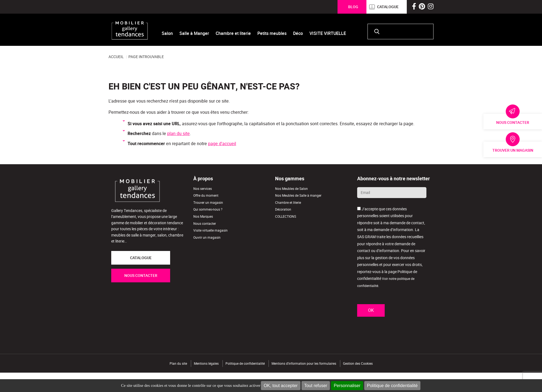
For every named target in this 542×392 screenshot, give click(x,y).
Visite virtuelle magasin (210, 230)
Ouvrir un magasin (207, 237)
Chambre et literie (288, 203)
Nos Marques (203, 216)
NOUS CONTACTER (141, 276)
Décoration (283, 209)
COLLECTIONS (286, 216)
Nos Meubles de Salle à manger (298, 195)
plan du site (178, 134)
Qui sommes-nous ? (208, 209)
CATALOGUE (141, 258)
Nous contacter (513, 122)
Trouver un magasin (513, 150)
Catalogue (388, 7)
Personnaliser (347, 386)
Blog (353, 7)
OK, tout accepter (281, 386)
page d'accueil (222, 144)
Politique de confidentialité (392, 386)
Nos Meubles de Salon (291, 189)
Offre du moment (206, 195)
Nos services (203, 189)
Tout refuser (316, 386)
